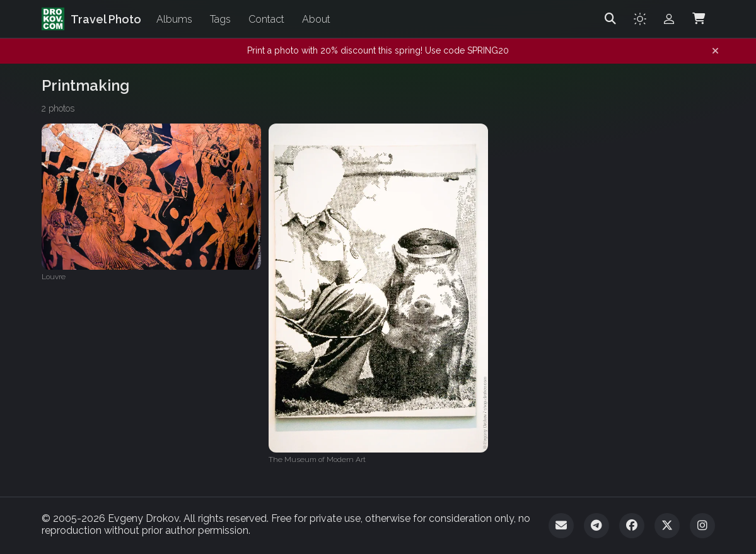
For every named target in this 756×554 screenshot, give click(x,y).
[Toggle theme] (640, 19)
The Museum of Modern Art (317, 459)
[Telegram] (596, 526)
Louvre (54, 277)
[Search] (610, 19)
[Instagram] (702, 526)
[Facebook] (632, 526)
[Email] (561, 526)
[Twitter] (667, 526)
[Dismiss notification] (715, 51)
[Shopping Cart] (699, 19)
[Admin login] (669, 19)
